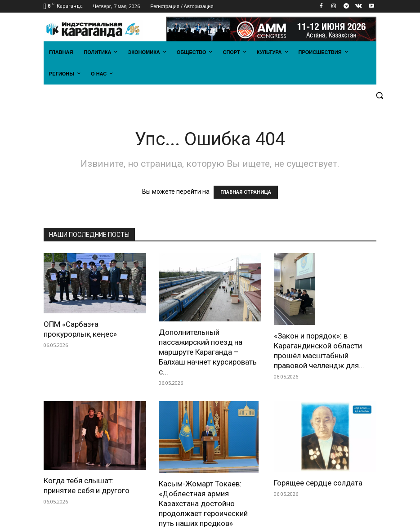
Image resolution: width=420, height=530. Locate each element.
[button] (379, 96)
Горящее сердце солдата (318, 483)
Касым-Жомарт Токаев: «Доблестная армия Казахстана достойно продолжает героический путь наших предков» (203, 503)
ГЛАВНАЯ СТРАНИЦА (246, 192)
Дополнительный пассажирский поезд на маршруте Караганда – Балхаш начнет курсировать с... (208, 352)
